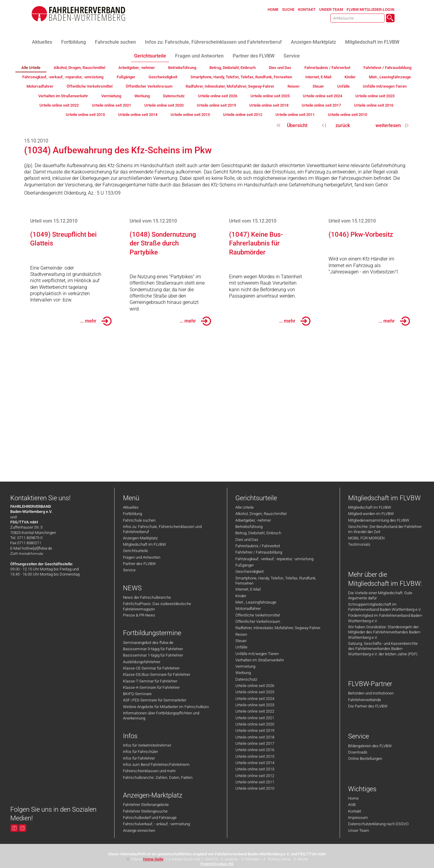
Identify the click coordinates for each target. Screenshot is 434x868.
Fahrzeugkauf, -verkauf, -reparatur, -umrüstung (274, 559)
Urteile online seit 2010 (255, 788)
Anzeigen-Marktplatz (140, 538)
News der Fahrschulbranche (147, 597)
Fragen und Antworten (142, 557)
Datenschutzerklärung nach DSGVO (378, 824)
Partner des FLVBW (139, 564)
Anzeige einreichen (139, 831)
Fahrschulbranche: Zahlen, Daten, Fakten (158, 777)
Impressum (358, 818)
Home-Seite (153, 859)
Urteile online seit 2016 (255, 750)
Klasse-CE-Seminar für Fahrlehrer (151, 668)
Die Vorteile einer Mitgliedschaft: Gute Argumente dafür (380, 595)
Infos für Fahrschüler (140, 752)
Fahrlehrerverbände (365, 700)
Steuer (241, 641)
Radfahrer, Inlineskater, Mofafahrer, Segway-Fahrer (278, 628)
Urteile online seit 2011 (255, 782)
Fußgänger (245, 565)
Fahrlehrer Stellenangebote (146, 805)
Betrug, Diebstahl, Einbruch (258, 533)
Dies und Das (247, 540)
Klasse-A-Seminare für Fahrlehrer (151, 687)
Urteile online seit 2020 (255, 724)
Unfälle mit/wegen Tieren (257, 654)
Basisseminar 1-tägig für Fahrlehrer (153, 655)
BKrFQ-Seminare (137, 694)
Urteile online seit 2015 (255, 756)
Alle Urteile (245, 507)
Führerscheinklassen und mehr (149, 771)
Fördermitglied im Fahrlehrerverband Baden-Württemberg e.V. (385, 618)
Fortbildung (132, 514)
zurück (343, 125)
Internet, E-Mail (248, 589)
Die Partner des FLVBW (368, 706)
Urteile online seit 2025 (255, 692)
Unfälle (241, 647)
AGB (352, 805)
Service (129, 570)
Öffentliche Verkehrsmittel (258, 615)
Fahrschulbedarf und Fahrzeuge (150, 818)
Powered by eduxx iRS (217, 864)
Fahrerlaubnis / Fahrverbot (258, 546)
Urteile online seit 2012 (255, 776)
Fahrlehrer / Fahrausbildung (259, 552)
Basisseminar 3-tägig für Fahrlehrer (153, 649)
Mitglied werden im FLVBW (371, 514)
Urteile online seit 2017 (255, 743)
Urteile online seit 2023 (255, 705)
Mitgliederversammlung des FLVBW (379, 520)
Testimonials (359, 544)
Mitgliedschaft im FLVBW (145, 544)
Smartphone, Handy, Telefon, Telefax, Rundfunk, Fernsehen (276, 581)
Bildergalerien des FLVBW (370, 746)
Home (353, 798)
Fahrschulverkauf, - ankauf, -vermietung (156, 824)
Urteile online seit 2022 (255, 711)
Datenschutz (246, 679)
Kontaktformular (31, 554)
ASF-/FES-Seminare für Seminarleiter (155, 700)
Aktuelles (131, 507)
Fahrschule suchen (139, 520)
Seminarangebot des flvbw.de (148, 643)
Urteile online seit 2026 (255, 686)
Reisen (241, 634)
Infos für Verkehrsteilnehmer (147, 745)
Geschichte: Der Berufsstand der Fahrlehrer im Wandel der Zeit (385, 529)
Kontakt (355, 811)
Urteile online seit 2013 (255, 769)
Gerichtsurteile (135, 551)
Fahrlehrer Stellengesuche (145, 811)
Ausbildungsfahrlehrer (142, 662)
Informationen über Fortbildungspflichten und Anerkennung (161, 716)
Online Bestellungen (365, 759)
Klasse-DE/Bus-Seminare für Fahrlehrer (157, 674)
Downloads (358, 752)
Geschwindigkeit (250, 571)
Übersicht (297, 125)
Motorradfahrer (248, 609)
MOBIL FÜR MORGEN (366, 538)
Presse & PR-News (139, 615)
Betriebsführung (249, 527)
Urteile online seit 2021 (255, 718)
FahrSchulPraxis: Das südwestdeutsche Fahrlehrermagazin (157, 606)
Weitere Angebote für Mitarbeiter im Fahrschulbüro (166, 707)
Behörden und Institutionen (371, 693)
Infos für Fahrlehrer (139, 758)
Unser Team (359, 831)
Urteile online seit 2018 (255, 737)
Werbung (243, 673)
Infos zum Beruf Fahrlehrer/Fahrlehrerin (156, 765)
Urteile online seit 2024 (255, 699)
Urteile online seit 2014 (255, 763)
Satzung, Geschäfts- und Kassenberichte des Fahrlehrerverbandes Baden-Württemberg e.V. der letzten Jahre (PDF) (383, 649)
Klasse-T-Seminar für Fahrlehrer (150, 681)
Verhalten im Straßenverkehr (260, 660)
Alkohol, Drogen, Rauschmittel (261, 514)
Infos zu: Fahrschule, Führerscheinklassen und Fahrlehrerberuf (162, 529)
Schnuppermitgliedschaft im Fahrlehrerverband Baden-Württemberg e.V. (385, 607)
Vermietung (245, 666)
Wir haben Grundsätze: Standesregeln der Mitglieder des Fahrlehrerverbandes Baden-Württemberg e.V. (385, 632)
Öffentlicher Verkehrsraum (258, 621)
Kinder (241, 596)
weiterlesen (388, 125)
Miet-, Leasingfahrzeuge (256, 602)
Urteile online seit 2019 (255, 731)
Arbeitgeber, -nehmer (253, 520)
